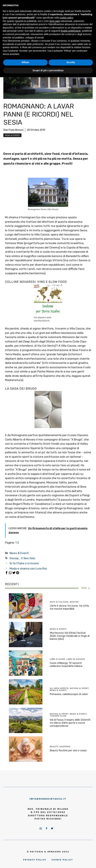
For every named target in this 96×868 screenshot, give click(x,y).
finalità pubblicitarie (71, 31)
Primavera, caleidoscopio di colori (69, 694)
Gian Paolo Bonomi (13, 130)
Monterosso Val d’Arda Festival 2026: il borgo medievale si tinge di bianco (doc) (70, 636)
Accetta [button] (71, 62)
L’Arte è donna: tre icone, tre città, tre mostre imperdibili (70, 607)
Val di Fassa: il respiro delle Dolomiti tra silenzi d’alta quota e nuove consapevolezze (70, 723)
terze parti (55, 21)
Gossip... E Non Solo (22, 558)
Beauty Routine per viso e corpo (68, 750)
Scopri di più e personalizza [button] (48, 70)
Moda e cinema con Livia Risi (28, 569)
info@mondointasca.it (48, 799)
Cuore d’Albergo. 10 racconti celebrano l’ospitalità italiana (66, 665)
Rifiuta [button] (25, 62)
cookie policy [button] (66, 18)
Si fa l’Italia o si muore (24, 563)
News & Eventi (12, 135)
